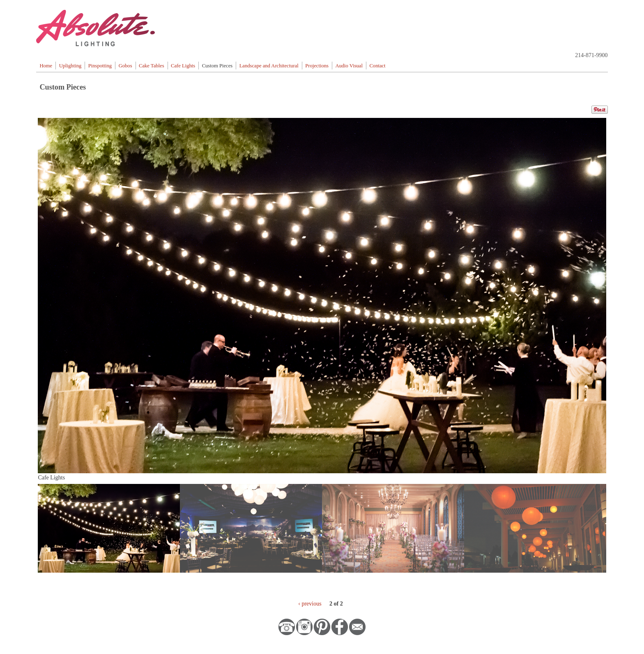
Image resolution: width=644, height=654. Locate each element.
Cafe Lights (183, 66)
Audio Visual (349, 66)
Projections (317, 66)
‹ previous (310, 604)
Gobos (125, 66)
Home (46, 66)
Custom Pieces (217, 66)
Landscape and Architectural (269, 66)
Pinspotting (100, 66)
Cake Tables (152, 66)
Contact (377, 66)
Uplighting (70, 66)
